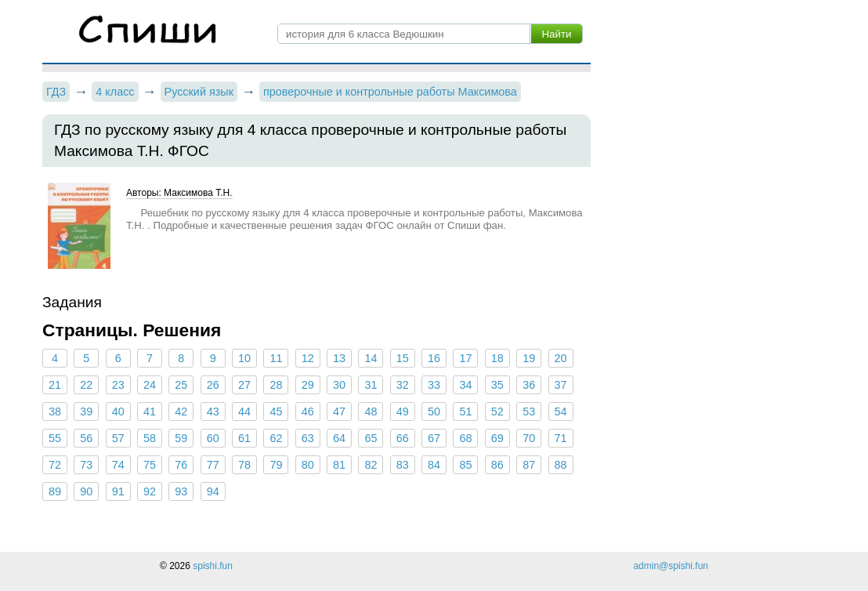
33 (434, 385)
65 (371, 438)
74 (118, 465)
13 (339, 358)
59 (181, 438)
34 (465, 385)
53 (529, 412)
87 (529, 465)
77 (213, 465)
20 (560, 358)
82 (371, 465)
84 (434, 465)
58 (150, 438)
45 (276, 412)
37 (560, 385)
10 (244, 358)
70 (529, 438)
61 (244, 438)
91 (118, 491)
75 (150, 465)
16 (434, 358)
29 (308, 385)
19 (529, 358)
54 (560, 412)
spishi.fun (213, 566)
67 (434, 438)
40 (118, 412)
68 (465, 438)
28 (276, 385)
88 (560, 465)
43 (213, 412)
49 (403, 412)
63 (308, 438)
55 (55, 438)
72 (55, 465)
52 (497, 412)
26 (213, 385)
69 (497, 438)
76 (181, 465)
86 (497, 465)
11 (276, 358)
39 (86, 412)
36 (529, 385)
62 (276, 438)
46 (308, 412)
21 (55, 385)
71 (560, 438)
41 (150, 412)
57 (118, 438)
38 (55, 412)
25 (181, 385)
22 (86, 385)
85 (465, 465)
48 (371, 412)
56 (86, 438)
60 (213, 438)
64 (339, 438)
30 (339, 385)
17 (465, 358)
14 (371, 358)
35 (497, 385)
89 (55, 491)
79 (276, 465)
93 (181, 491)
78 (244, 465)
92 (150, 491)
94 (213, 491)
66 (403, 438)
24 (150, 385)
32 (403, 385)
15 (403, 358)
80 (308, 465)
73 (86, 465)
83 (403, 465)
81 (339, 465)
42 (181, 412)
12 (308, 358)
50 (434, 412)
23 (118, 385)
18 (497, 358)
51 (465, 412)
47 (339, 412)
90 (86, 491)
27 (244, 385)
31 (371, 385)
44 (244, 412)
